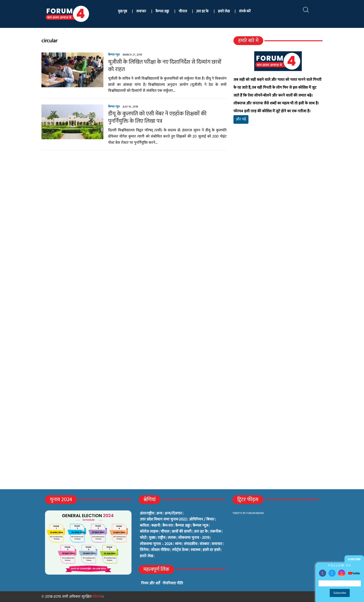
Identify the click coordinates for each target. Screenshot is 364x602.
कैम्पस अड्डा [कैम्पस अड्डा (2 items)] (183, 526)
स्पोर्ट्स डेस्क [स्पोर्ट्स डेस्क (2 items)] (180, 550)
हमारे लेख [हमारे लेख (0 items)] (146, 556)
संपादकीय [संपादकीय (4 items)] (191, 544)
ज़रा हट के (202, 11)
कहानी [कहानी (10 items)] (156, 526)
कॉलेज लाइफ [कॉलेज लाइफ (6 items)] (149, 532)
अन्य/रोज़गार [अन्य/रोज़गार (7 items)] (173, 514)
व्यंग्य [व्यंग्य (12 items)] (178, 544)
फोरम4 (97, 597)
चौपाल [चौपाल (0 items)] (165, 532)
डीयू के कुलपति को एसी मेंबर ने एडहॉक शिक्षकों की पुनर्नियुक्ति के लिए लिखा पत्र (157, 117)
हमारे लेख (224, 11)
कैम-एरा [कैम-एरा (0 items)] (168, 526)
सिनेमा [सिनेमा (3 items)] (144, 550)
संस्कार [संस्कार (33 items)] (204, 544)
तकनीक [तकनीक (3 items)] (216, 532)
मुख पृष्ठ (122, 11)
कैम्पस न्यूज (114, 55)
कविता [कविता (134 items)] (144, 526)
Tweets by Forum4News (248, 513)
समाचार (141, 11)
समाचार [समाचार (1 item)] (217, 544)
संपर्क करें (245, 11)
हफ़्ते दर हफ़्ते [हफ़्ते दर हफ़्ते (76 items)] (211, 550)
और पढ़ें (241, 119)
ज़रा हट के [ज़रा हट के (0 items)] (201, 532)
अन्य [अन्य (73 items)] (159, 514)
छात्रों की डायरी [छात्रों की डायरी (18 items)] (182, 532)
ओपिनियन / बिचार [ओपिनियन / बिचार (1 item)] (202, 520)
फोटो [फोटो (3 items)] (143, 538)
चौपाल (183, 11)
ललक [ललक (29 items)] (172, 538)
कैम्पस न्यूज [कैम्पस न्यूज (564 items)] (200, 526)
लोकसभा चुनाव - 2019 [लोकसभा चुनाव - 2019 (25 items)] (194, 538)
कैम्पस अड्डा (162, 11)
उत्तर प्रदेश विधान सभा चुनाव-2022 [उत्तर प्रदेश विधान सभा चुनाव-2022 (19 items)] (163, 520)
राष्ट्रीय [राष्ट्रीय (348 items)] (162, 538)
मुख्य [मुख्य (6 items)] (152, 538)
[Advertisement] (278, 184)
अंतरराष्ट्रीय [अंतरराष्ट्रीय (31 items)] (147, 514)
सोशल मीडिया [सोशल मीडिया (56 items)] (160, 550)
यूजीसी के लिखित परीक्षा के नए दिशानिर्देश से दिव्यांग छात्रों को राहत (165, 66)
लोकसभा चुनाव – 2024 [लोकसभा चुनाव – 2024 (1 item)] (156, 544)
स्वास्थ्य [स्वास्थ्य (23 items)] (195, 550)
